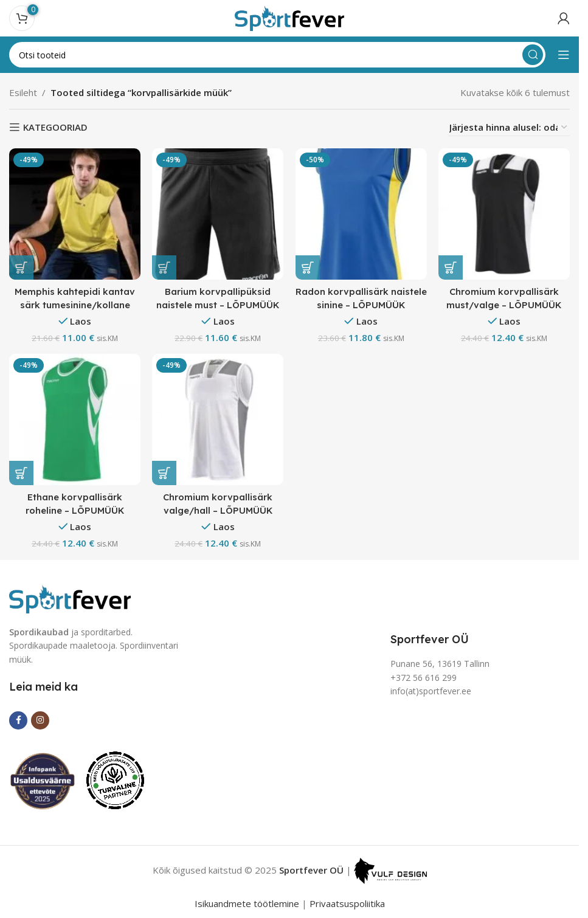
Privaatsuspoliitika (347, 903)
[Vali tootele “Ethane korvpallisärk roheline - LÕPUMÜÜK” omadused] (21, 473)
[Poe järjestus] (509, 127)
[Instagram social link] (40, 720)
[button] (308, 267)
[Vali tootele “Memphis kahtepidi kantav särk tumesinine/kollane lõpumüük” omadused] (21, 267)
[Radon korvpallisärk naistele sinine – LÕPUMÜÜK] (361, 214)
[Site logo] (289, 17)
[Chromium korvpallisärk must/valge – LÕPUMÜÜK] (505, 214)
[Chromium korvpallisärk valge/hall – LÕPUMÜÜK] (218, 420)
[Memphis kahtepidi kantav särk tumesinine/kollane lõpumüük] (75, 214)
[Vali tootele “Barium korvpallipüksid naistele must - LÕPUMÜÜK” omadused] (165, 267)
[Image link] (70, 598)
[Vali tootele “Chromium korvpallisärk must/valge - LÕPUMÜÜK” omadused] (451, 267)
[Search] (277, 55)
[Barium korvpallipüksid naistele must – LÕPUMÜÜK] (218, 214)
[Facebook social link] (18, 720)
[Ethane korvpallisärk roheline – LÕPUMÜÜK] (75, 420)
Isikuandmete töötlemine (247, 903)
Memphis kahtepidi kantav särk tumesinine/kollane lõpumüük (75, 304)
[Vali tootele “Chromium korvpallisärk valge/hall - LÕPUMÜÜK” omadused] (165, 473)
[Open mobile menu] (564, 55)
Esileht (23, 92)
